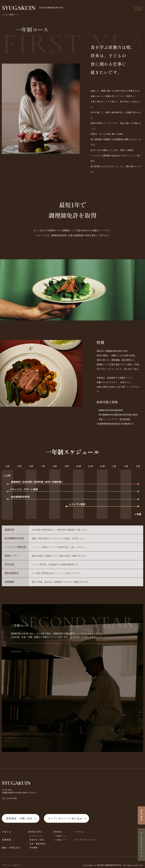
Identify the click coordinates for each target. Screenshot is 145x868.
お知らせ (7, 832)
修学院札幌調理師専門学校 (33, 8)
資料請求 (141, 815)
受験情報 (7, 840)
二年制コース (61, 840)
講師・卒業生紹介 (11, 848)
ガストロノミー (37, 836)
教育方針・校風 (37, 840)
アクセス (79, 832)
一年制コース (61, 836)
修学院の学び (35, 832)
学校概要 (34, 848)
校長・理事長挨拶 (38, 844)
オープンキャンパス (85, 840)
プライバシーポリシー (12, 865)
